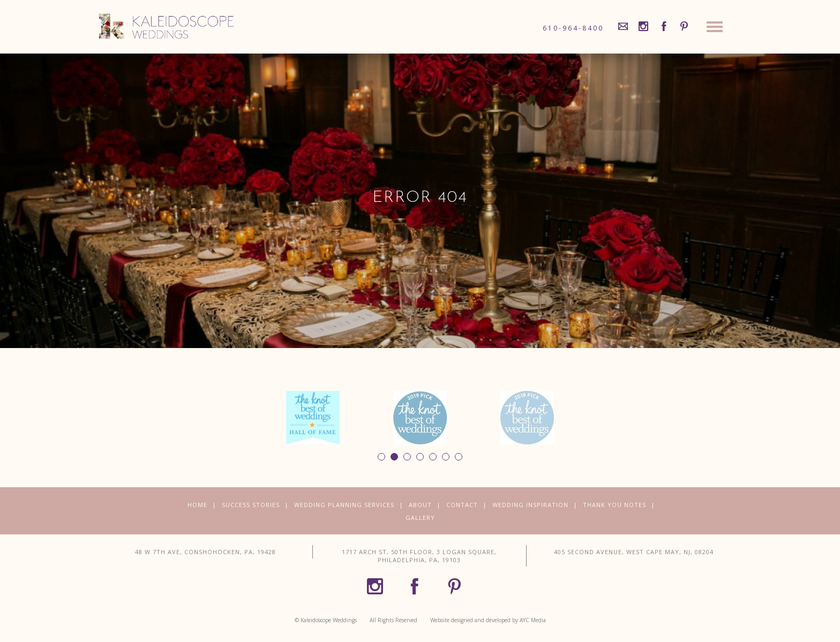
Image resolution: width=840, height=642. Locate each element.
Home (197, 505)
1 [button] (381, 457)
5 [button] (433, 457)
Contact (462, 505)
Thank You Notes (614, 505)
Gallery (420, 518)
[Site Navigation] (715, 29)
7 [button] (459, 457)
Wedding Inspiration (530, 505)
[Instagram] (643, 27)
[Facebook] (664, 27)
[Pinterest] (684, 27)
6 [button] (446, 457)
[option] (313, 418)
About (420, 505)
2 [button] (394, 457)
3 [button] (407, 457)
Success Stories (251, 505)
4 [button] (420, 457)
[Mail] (623, 27)
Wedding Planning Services (344, 505)
